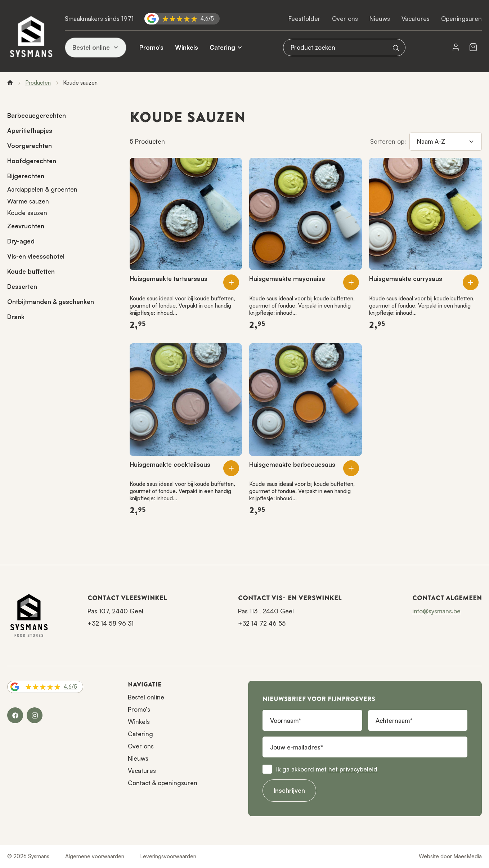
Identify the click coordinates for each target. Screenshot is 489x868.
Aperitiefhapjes (30, 131)
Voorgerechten (30, 146)
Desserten (22, 287)
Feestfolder (304, 19)
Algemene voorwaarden (95, 856)
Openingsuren (461, 19)
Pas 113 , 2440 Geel (266, 611)
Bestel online (96, 47)
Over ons (345, 19)
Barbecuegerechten (37, 115)
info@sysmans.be (436, 611)
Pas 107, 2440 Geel (115, 611)
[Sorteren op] (446, 142)
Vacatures (416, 19)
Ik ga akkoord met (327, 769)
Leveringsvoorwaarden (168, 856)
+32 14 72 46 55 (262, 623)
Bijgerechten (26, 176)
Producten (38, 83)
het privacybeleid (353, 769)
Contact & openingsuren (163, 783)
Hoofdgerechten (32, 161)
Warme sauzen (28, 201)
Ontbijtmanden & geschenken (51, 302)
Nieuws (380, 19)
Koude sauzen (27, 213)
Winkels (187, 47)
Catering (222, 47)
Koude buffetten (31, 271)
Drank (16, 317)
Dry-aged (21, 241)
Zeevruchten (26, 226)
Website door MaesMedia (450, 856)
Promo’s (151, 47)
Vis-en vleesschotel (36, 256)
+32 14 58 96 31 (111, 623)
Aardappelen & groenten (42, 189)
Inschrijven (289, 790)
